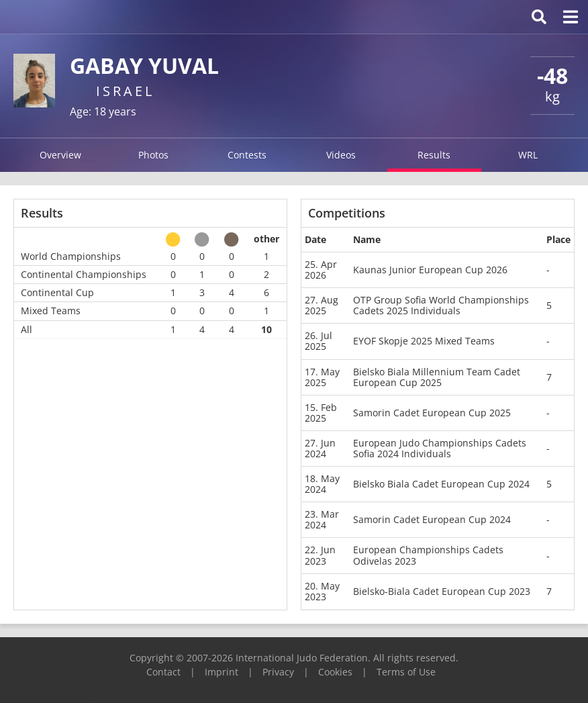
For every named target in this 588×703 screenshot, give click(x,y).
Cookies (335, 672)
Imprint (222, 672)
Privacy (278, 672)
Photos (153, 155)
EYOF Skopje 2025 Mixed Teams (424, 341)
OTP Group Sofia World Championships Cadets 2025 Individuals (441, 305)
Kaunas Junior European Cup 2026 (430, 270)
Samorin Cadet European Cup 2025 (432, 413)
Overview (60, 155)
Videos (341, 155)
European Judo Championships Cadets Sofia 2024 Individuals (440, 448)
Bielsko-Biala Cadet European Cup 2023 (442, 591)
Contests (247, 155)
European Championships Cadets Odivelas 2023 (428, 555)
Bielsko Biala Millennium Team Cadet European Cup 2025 (437, 377)
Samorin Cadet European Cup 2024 (432, 519)
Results (434, 155)
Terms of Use (406, 672)
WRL (528, 155)
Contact (163, 672)
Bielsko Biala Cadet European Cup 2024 (441, 484)
